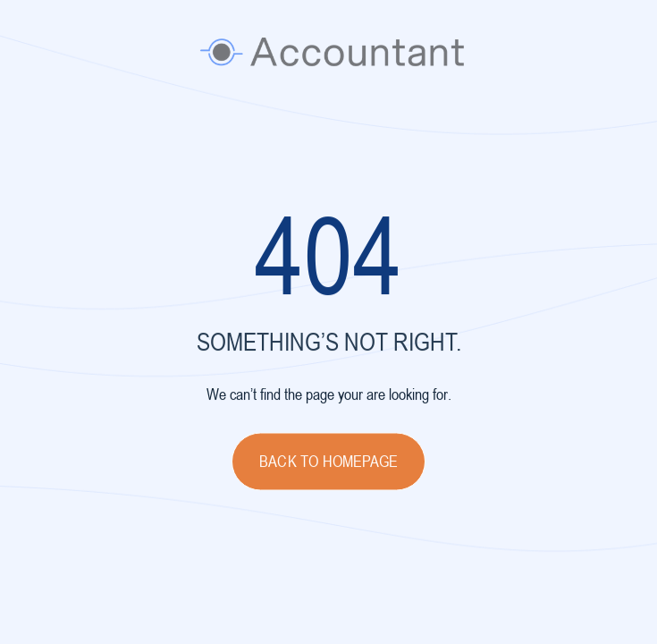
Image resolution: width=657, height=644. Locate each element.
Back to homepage (328, 462)
